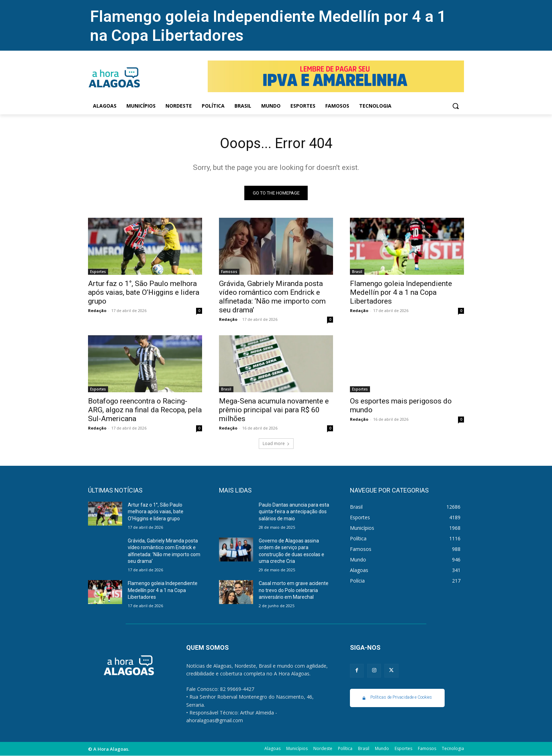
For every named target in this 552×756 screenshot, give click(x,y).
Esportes (98, 272)
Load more (276, 443)
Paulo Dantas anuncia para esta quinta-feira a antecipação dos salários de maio (294, 512)
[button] (456, 106)
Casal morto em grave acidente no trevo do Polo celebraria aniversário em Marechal (294, 590)
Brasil (357, 272)
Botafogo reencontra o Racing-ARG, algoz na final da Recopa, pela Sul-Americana (145, 410)
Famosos (229, 272)
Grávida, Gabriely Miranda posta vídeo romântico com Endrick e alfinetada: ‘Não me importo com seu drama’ (272, 297)
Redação (97, 310)
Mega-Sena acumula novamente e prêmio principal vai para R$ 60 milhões (274, 410)
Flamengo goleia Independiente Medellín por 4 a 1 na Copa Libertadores (401, 292)
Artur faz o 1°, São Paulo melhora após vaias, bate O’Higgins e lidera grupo (144, 292)
